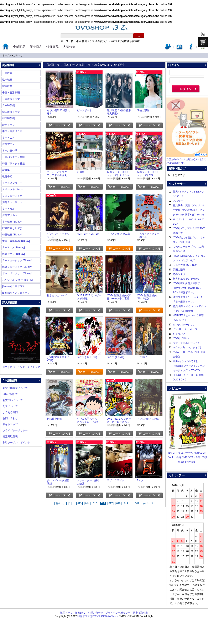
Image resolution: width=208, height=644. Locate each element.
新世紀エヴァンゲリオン (187, 279)
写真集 (6, 170)
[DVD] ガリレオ (181, 338)
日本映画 (7, 73)
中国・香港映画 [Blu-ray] (16, 241)
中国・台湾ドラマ (12, 131)
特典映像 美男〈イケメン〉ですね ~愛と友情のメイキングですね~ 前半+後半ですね (189, 210)
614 (87, 503)
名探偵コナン (103, 41)
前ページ (61, 503)
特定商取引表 (10, 436)
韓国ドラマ (88, 41)
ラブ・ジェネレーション (187, 343)
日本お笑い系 (10, 151)
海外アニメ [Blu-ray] (14, 254)
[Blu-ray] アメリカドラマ (16, 293)
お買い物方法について (15, 388)
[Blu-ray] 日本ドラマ (14, 286)
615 (95, 503)
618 (118, 503)
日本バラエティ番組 (14, 157)
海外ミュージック (12, 202)
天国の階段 (179, 270)
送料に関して (10, 394)
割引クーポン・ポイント (16, 443)
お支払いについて (13, 400)
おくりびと (179, 334)
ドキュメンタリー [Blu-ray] (17, 273)
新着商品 (36, 47)
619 (126, 503)
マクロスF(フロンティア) (187, 348)
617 (111, 503)
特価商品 (53, 47)
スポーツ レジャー (13, 189)
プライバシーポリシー (15, 430)
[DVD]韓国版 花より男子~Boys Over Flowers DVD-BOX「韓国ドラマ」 (188, 288)
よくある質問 (10, 412)
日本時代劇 (9, 105)
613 (79, 503)
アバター (178, 201)
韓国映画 (7, 86)
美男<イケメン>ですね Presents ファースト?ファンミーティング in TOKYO (189, 366)
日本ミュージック (12, 196)
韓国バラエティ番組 (14, 164)
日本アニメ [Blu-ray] (14, 248)
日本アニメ (9, 138)
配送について (10, 406)
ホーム (6, 55)
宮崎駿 (125, 41)
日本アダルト (10, 209)
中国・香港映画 (11, 93)
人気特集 (69, 47)
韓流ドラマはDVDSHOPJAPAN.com (98, 616)
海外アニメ (9, 144)
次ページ (148, 503)
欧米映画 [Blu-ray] (12, 228)
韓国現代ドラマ (11, 112)
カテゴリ (18, 55)
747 (137, 503)
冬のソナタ (179, 274)
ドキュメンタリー (12, 183)
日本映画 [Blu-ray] (12, 222)
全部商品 (19, 47)
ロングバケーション (184, 325)
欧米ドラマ (9, 125)
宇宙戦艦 (135, 41)
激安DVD (80, 613)
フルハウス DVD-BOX (185, 265)
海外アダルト (10, 215)
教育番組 (7, 176)
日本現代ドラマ (11, 99)
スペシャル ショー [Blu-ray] (18, 280)
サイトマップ (10, 424)
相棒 (79, 41)
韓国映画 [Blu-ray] (12, 235)
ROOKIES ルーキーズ (185, 329)
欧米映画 (7, 80)
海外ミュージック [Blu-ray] (17, 267)
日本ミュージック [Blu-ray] (17, 260)
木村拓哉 (116, 41)
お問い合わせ (10, 418)
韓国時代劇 (9, 118)
